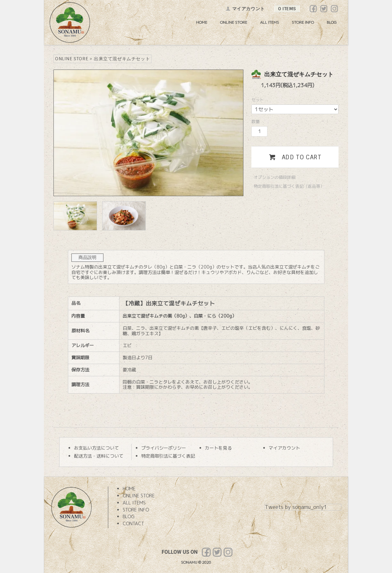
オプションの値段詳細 (274, 177)
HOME (202, 22)
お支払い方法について (96, 448)
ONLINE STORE (234, 22)
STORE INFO (303, 22)
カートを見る (218, 448)
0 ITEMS (287, 9)
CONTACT (133, 523)
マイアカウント (245, 9)
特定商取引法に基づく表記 (168, 456)
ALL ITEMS (269, 22)
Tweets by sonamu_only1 (296, 507)
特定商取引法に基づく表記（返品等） (289, 186)
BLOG (332, 22)
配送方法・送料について (99, 456)
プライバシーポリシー (164, 448)
